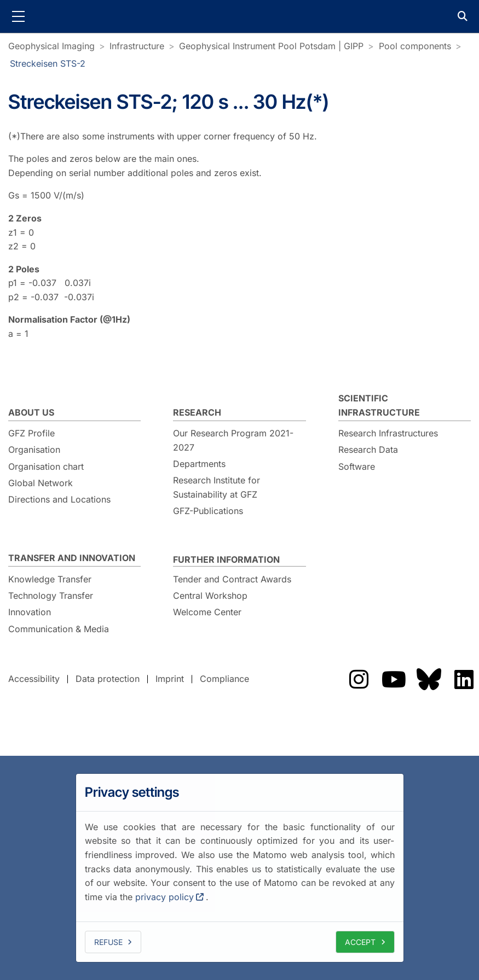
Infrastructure (137, 46)
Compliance (224, 679)
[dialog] (240, 868)
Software (357, 466)
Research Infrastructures (388, 433)
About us (31, 412)
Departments (199, 464)
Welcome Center (207, 612)
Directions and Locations (59, 499)
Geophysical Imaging (51, 46)
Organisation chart (46, 466)
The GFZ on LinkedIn (464, 679)
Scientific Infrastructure (379, 405)
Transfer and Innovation (72, 558)
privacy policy (165, 897)
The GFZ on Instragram (359, 679)
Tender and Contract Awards (232, 579)
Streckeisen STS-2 (48, 63)
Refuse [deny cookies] (108, 942)
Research (197, 412)
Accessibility (34, 679)
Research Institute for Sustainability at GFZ (217, 487)
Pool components (415, 46)
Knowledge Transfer (50, 579)
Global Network (41, 483)
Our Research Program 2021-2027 (233, 440)
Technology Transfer (51, 596)
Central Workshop (210, 596)
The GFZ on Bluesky (429, 679)
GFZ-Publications (208, 511)
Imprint (170, 679)
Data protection (108, 679)
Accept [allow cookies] (360, 942)
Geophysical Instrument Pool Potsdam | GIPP (271, 46)
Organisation (34, 450)
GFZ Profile (31, 433)
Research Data (368, 450)
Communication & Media (59, 629)
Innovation (30, 612)
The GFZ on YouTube (394, 679)
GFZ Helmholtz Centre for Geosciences (240, 16)
